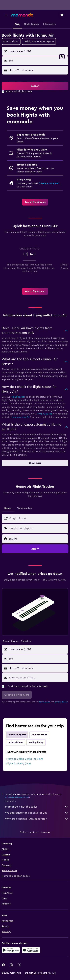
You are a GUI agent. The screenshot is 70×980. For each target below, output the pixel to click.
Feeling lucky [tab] (36, 743)
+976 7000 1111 (45, 414)
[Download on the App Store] (31, 950)
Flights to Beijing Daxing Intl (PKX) (25, 759)
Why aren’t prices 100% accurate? (37, 819)
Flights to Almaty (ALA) (19, 764)
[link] (35, 202)
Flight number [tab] (24, 508)
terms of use (45, 702)
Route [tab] (8, 508)
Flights (23, 832)
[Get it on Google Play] (11, 950)
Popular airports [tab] (17, 735)
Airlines (34, 832)
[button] (6, 15)
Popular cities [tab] (39, 735)
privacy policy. (61, 702)
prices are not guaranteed (17, 797)
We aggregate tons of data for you (37, 813)
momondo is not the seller (37, 807)
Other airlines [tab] (15, 743)
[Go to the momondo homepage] (22, 15)
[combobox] (11, 41)
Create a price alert (49, 183)
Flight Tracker (18, 397)
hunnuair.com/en (21, 417)
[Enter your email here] (38, 678)
